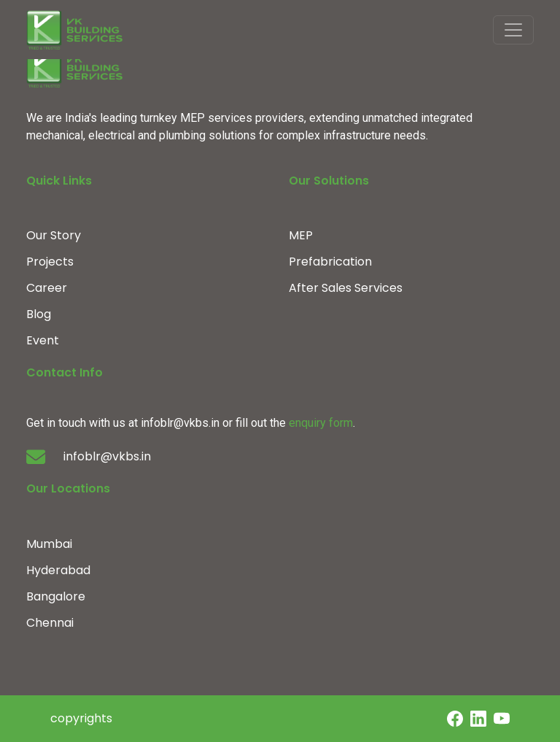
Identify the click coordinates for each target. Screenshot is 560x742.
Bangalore (56, 596)
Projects (50, 262)
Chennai (50, 623)
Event (43, 340)
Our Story (54, 235)
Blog (39, 314)
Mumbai (49, 544)
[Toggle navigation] (513, 30)
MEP (301, 235)
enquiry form (321, 423)
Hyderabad (58, 570)
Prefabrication (330, 262)
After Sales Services (346, 288)
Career (47, 288)
